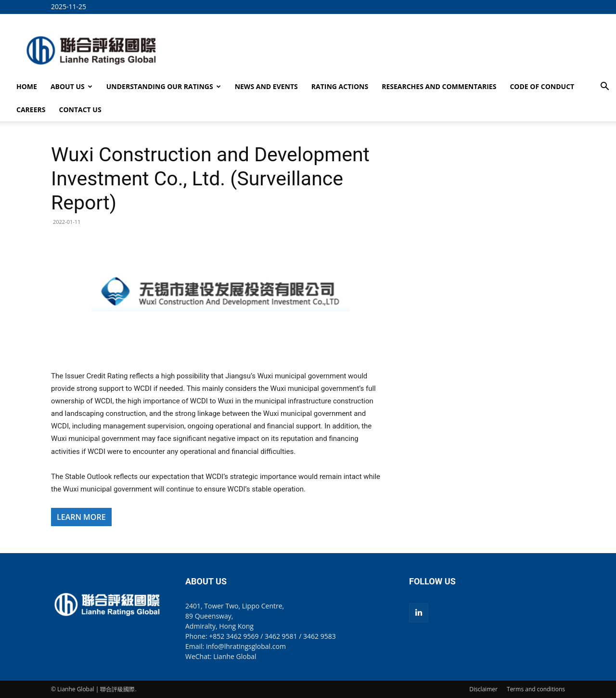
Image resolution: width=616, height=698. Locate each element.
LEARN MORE (81, 517)
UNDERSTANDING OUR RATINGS (164, 86)
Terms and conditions (536, 689)
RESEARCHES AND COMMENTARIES (439, 86)
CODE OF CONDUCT (542, 86)
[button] (604, 87)
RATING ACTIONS (340, 86)
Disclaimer (483, 689)
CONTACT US (80, 110)
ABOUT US (71, 86)
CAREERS (31, 110)
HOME (27, 86)
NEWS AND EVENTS (266, 86)
